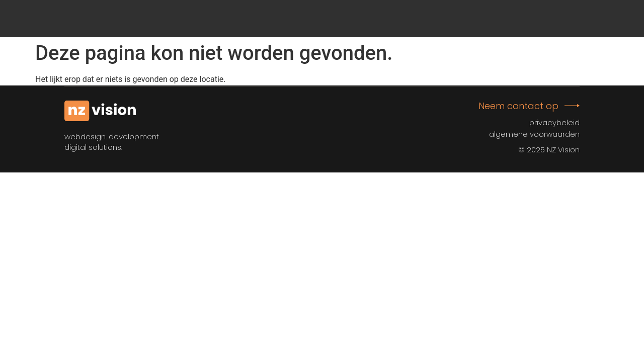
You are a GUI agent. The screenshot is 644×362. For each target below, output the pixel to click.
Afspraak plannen (524, 18)
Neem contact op (518, 106)
